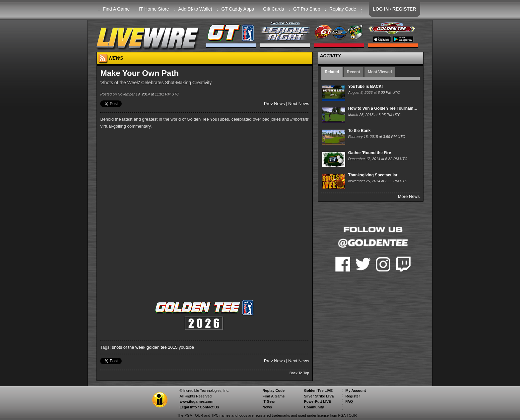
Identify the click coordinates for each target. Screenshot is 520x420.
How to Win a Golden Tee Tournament (384, 108)
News (267, 407)
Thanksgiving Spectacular (373, 175)
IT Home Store (154, 9)
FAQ (349, 401)
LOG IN (381, 9)
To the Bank (359, 131)
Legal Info (188, 407)
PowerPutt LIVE (317, 401)
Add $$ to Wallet (195, 9)
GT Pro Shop (307, 9)
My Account (356, 390)
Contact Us (210, 407)
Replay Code (343, 9)
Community (314, 407)
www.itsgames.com (196, 401)
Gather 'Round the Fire (370, 153)
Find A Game (116, 9)
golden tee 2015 (162, 347)
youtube (186, 347)
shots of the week (129, 347)
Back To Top (299, 373)
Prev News (274, 104)
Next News (299, 104)
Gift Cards (273, 9)
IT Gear (269, 401)
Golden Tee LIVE (318, 390)
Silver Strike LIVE (319, 396)
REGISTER (404, 9)
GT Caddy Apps (238, 9)
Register (353, 396)
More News (409, 196)
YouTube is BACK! (366, 87)
